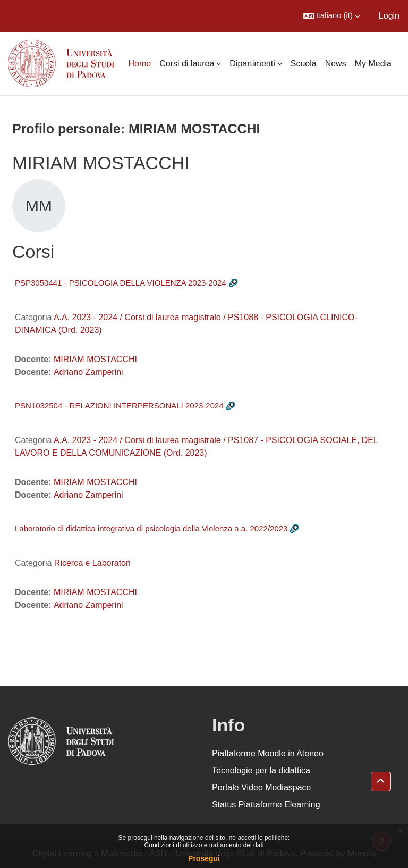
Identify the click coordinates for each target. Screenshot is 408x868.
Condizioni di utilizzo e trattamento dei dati (204, 845)
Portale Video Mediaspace (262, 787)
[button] (331, 16)
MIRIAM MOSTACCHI (95, 359)
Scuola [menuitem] (304, 64)
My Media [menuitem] (373, 64)
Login (389, 16)
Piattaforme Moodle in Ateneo (268, 753)
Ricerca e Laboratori (92, 563)
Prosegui (204, 858)
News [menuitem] (336, 64)
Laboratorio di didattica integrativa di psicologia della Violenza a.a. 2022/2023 (151, 528)
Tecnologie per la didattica (261, 770)
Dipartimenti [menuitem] (252, 64)
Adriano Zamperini (88, 372)
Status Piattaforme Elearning (266, 804)
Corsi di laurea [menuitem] (187, 64)
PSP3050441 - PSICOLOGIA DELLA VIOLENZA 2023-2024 (121, 283)
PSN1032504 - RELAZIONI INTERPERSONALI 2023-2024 (119, 406)
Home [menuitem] (140, 64)
